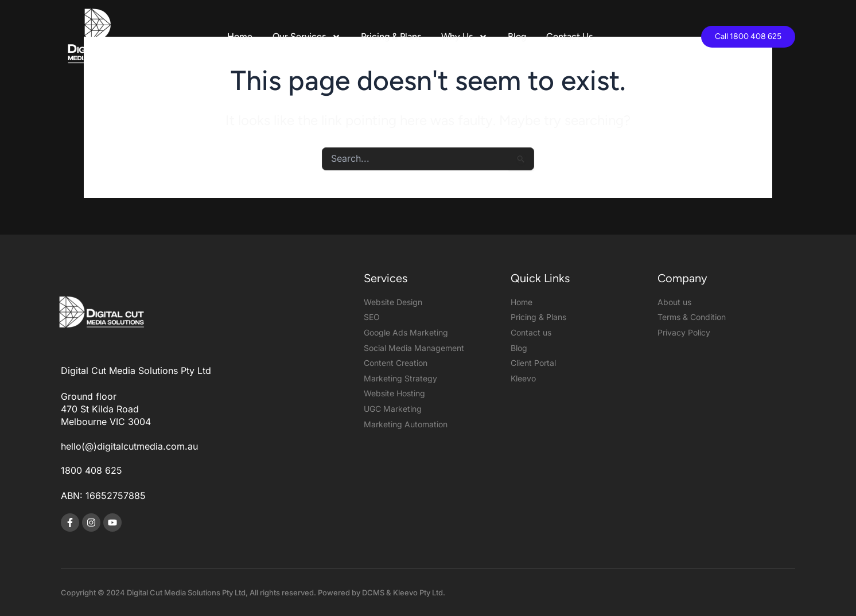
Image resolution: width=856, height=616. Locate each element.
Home (240, 36)
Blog (517, 36)
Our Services (307, 37)
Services (386, 278)
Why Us (464, 37)
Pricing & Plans (391, 36)
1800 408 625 (92, 470)
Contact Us (569, 36)
